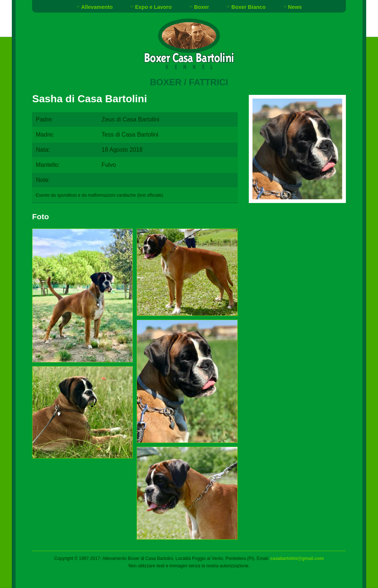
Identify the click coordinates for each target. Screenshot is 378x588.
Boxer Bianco (249, 7)
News (295, 7)
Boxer (201, 7)
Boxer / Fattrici (189, 82)
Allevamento (97, 7)
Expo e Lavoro (153, 7)
